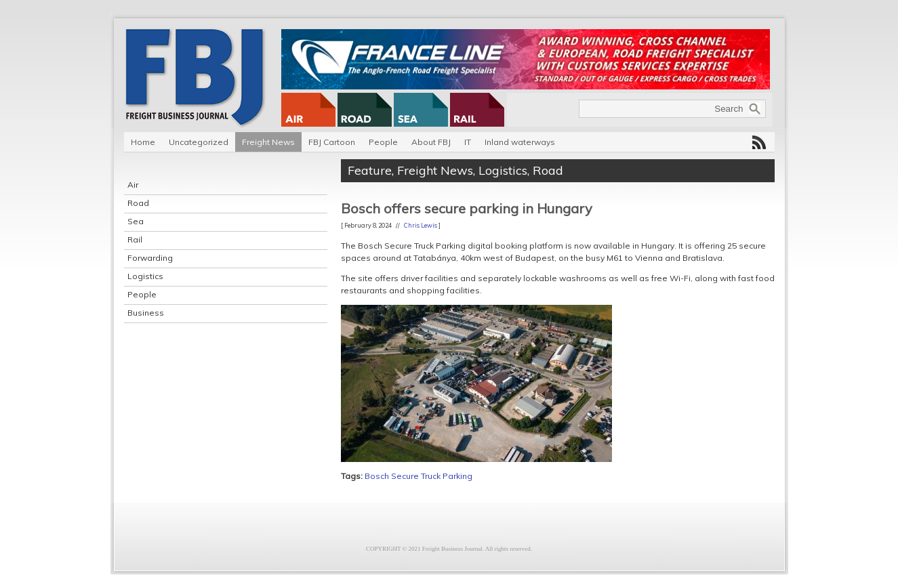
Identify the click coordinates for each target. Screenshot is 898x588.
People (383, 142)
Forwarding (150, 258)
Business (146, 313)
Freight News (268, 142)
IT (468, 142)
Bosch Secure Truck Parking (419, 476)
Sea (136, 221)
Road (138, 203)
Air (133, 185)
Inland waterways (520, 142)
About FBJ (431, 142)
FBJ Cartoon (332, 142)
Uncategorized (199, 142)
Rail (135, 239)
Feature (370, 170)
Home (143, 142)
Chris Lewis (421, 225)
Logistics (145, 276)
